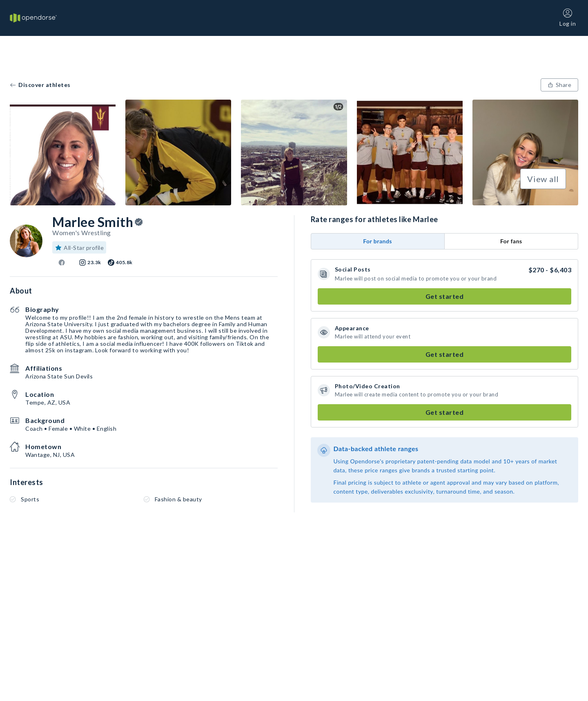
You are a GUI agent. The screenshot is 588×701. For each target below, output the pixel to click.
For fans (511, 241)
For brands (378, 241)
